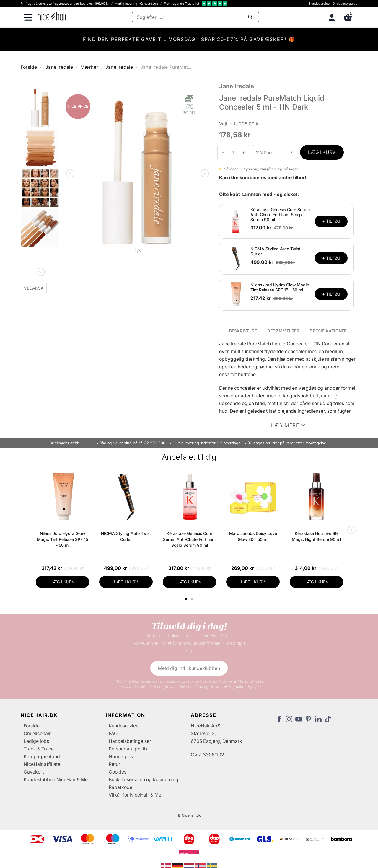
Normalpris (121, 756)
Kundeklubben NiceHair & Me (56, 779)
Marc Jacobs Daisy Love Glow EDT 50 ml (253, 536)
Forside (29, 67)
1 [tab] (186, 599)
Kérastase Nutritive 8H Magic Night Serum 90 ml (316, 536)
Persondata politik (128, 749)
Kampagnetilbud (42, 756)
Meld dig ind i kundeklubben (189, 668)
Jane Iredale (59, 67)
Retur (114, 764)
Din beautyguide (345, 4)
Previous (44, 81)
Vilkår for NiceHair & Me (135, 795)
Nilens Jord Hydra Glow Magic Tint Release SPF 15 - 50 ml (280, 287)
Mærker (89, 67)
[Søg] (195, 17)
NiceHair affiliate (42, 764)
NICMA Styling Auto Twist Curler (275, 251)
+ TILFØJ (331, 221)
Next (40, 271)
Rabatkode (120, 787)
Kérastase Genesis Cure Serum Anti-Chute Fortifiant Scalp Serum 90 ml (280, 214)
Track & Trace (39, 749)
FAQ (113, 733)
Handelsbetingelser (130, 741)
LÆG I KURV (322, 152)
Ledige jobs (36, 741)
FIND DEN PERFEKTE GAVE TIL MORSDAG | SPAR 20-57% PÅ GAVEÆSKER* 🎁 (189, 39)
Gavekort (34, 772)
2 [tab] (193, 599)
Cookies (118, 772)
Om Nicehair (37, 733)
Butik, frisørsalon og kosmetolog (144, 779)
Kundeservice (319, 4)
